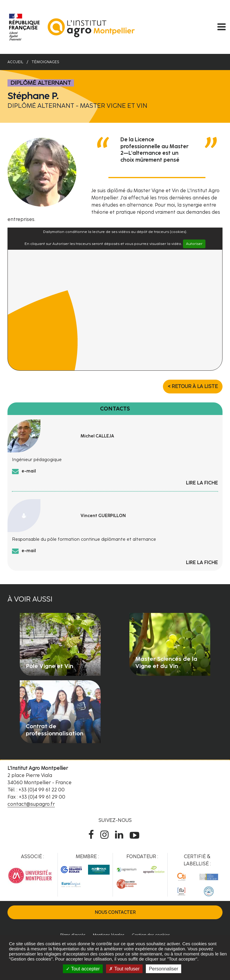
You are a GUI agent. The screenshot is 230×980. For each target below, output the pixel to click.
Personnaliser (164, 969)
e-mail (29, 471)
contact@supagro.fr (31, 804)
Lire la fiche (202, 483)
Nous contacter (115, 912)
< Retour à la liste (193, 386)
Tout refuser (124, 969)
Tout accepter (83, 969)
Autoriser (194, 244)
